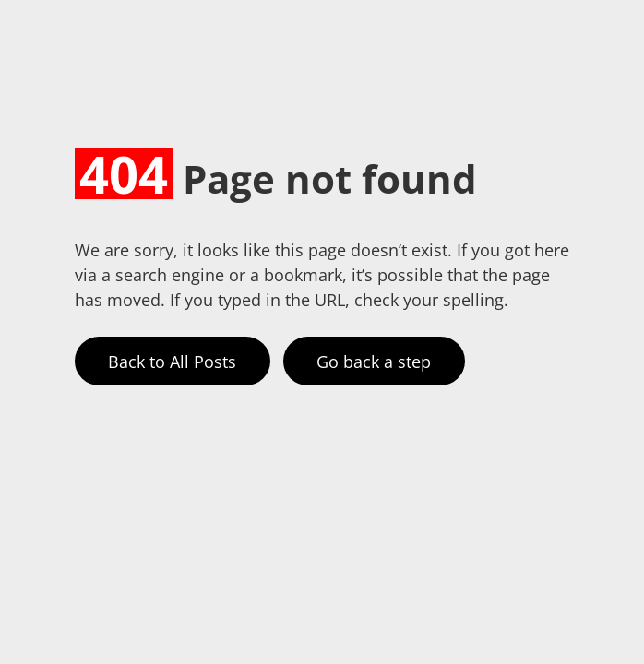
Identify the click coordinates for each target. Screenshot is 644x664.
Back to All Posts (172, 362)
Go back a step (374, 362)
